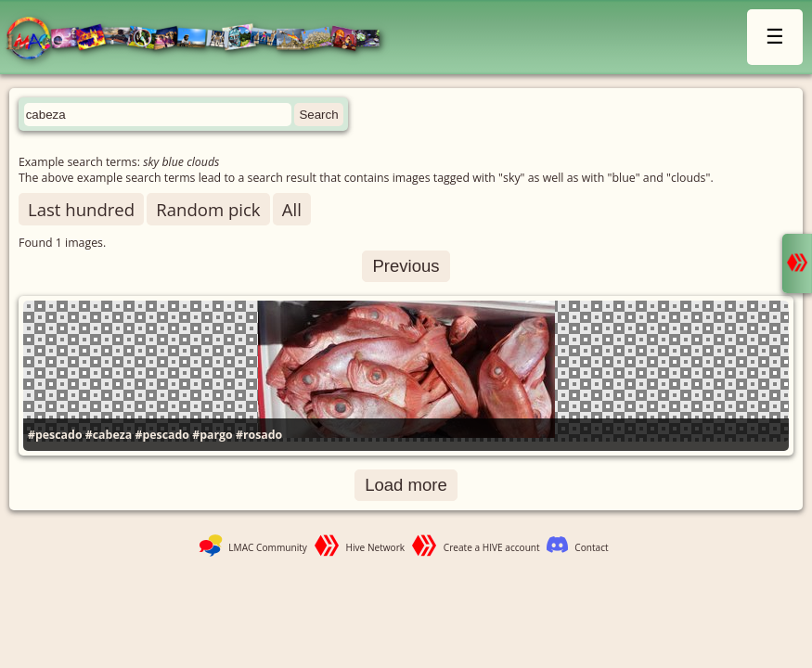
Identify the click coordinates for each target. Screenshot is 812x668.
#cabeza (109, 435)
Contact (591, 547)
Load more (406, 485)
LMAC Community (268, 547)
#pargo (213, 435)
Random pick (208, 209)
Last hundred (81, 209)
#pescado (55, 435)
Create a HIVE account (492, 547)
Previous (406, 266)
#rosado (259, 435)
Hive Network (376, 547)
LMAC (202, 39)
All (292, 209)
